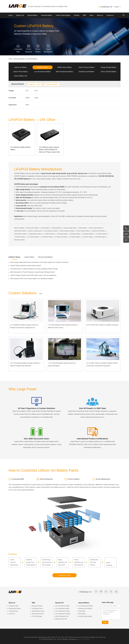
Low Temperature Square (63, 611)
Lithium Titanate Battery (108, 72)
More (41, 294)
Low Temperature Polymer (63, 614)
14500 (27, 98)
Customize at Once (64, 575)
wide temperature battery (67, 231)
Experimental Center (38, 614)
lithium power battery (33, 228)
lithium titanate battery (83, 231)
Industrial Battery (47, 15)
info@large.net (106, 7)
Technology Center (37, 608)
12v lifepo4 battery (49, 234)
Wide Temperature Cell (62, 616)
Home (11, 15)
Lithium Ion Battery (20, 67)
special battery (45, 228)
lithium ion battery (19, 228)
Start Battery (82, 614)
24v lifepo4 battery (62, 234)
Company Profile (13, 606)
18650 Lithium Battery (65, 67)
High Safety (82, 611)
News (91, 15)
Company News (13, 611)
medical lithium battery (35, 234)
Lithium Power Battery (63, 15)
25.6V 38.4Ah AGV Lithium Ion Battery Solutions (102, 325)
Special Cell (20, 15)
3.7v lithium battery (101, 234)
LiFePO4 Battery (32, 59)
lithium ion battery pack (35, 231)
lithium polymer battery (96, 228)
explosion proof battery (98, 231)
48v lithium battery (19, 240)
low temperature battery (51, 231)
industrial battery (56, 228)
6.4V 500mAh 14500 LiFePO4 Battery (20, 148)
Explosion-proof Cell (61, 619)
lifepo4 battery (83, 228)
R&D (85, 15)
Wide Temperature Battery (65, 72)
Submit (105, 622)
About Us (100, 15)
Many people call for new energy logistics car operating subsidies (32, 279)
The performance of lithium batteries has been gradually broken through (34, 269)
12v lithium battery (75, 237)
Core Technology (37, 616)
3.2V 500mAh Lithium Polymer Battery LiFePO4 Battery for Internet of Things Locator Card (49, 150)
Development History (15, 608)
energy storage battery (70, 228)
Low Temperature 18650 (62, 606)
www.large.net (73, 639)
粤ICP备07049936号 (84, 639)
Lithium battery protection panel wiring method (26, 266)
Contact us (110, 15)
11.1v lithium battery (33, 237)
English (117, 7)
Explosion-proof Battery (86, 72)
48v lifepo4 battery (88, 234)
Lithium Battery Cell (20, 76)
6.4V (36, 91)
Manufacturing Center (38, 611)
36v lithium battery (100, 237)
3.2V (27, 91)
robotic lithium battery (20, 234)
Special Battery (33, 15)
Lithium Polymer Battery (87, 67)
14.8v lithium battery (47, 237)
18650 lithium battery (20, 231)
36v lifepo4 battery (75, 234)
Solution (77, 15)
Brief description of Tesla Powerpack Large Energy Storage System (33, 272)
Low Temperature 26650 (62, 608)
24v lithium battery (88, 237)
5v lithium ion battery (61, 237)
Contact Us (12, 614)
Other (36, 98)
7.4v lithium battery (20, 237)
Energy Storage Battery (108, 67)
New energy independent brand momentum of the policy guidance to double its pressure (39, 262)
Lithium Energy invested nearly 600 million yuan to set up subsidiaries (33, 275)
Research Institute (37, 606)
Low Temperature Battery (42, 72)
